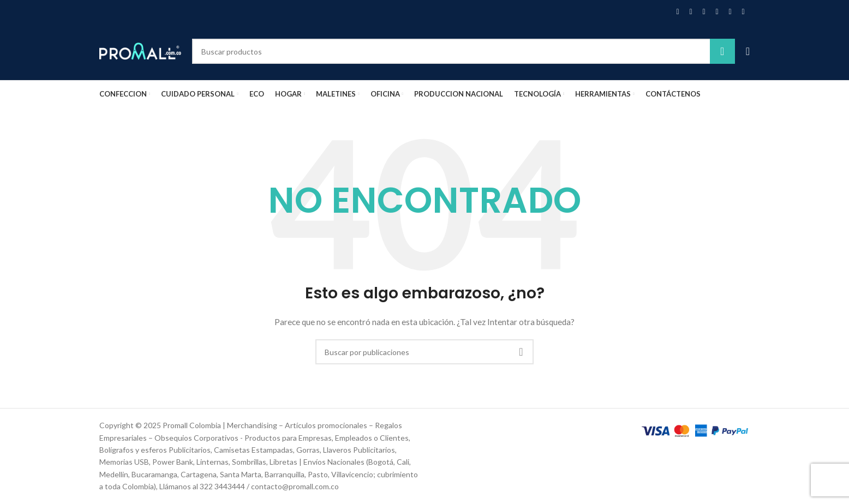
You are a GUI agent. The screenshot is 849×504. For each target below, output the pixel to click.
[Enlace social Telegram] (743, 12)
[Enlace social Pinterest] (704, 12)
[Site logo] (140, 50)
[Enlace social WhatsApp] (730, 12)
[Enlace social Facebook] (678, 12)
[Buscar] (464, 51)
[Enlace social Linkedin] (717, 12)
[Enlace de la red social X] (691, 12)
